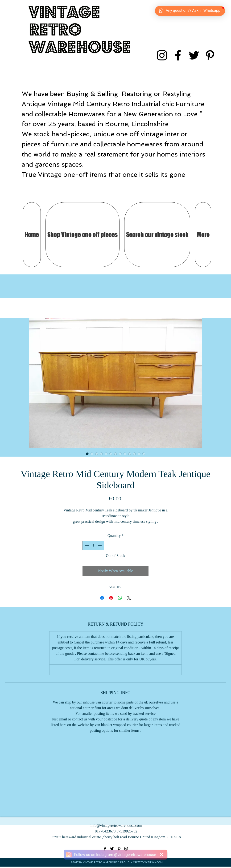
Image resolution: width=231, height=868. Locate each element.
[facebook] (178, 55)
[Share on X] (129, 598)
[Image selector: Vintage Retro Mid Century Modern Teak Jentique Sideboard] (87, 454)
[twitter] (194, 55)
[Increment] (100, 545)
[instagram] (162, 55)
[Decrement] (87, 545)
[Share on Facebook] (102, 598)
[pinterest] (210, 55)
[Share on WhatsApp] (120, 598)
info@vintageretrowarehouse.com (116, 826)
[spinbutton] (93, 545)
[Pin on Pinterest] (111, 598)
